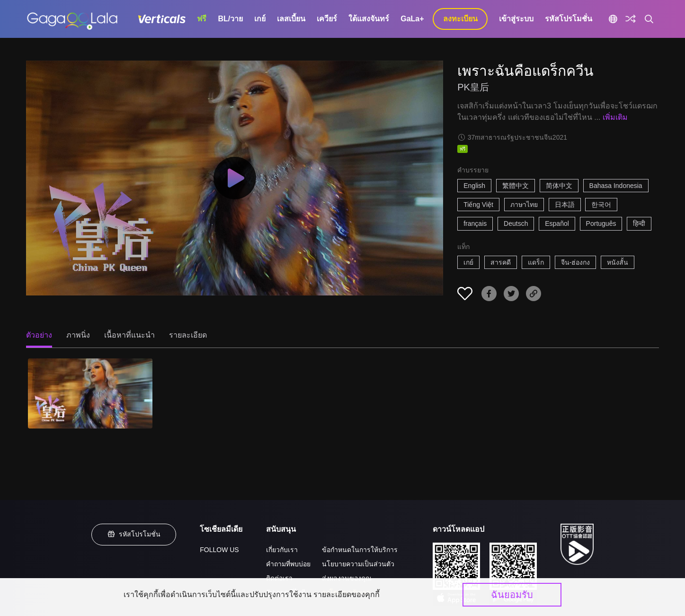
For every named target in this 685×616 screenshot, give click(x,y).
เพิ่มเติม (615, 117)
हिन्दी (639, 223)
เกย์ (260, 19)
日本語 (565, 205)
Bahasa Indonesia (616, 186)
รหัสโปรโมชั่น (569, 19)
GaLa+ (412, 19)
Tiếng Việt (478, 205)
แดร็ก (536, 262)
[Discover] (631, 19)
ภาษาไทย (524, 205)
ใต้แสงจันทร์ (369, 19)
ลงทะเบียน (460, 19)
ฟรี (202, 19)
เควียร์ (327, 19)
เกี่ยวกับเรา (282, 550)
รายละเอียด (188, 335)
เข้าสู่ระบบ (516, 19)
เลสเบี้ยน (291, 19)
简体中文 (559, 186)
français (475, 223)
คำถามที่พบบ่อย (288, 564)
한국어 (601, 205)
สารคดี (501, 262)
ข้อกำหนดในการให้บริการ (360, 550)
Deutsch (516, 223)
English (474, 186)
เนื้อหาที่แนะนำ (129, 335)
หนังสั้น (618, 262)
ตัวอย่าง (39, 335)
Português (601, 223)
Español (557, 223)
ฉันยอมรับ (512, 595)
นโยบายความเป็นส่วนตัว (358, 564)
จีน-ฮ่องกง (576, 262)
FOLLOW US (219, 550)
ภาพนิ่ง (78, 335)
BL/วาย (230, 19)
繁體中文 (516, 186)
